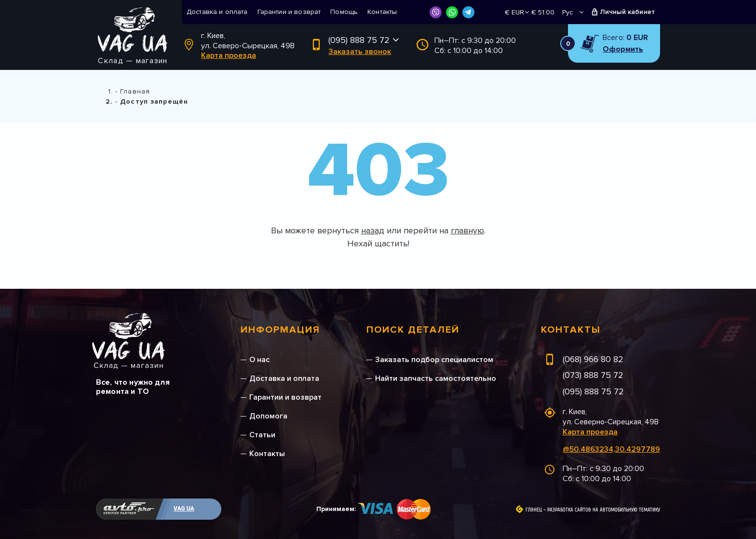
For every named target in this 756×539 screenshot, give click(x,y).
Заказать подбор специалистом (434, 360)
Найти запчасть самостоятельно (436, 378)
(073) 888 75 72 (593, 375)
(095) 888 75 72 (359, 40)
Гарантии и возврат (289, 12)
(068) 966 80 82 (593, 359)
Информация (280, 330)
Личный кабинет (628, 12)
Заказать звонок (360, 52)
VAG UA (184, 509)
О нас (259, 360)
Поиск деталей (413, 330)
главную (467, 230)
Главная (135, 91)
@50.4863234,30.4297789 (611, 449)
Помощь (344, 12)
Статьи (262, 435)
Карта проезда (229, 55)
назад (373, 230)
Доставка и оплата (217, 12)
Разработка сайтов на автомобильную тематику (604, 510)
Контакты (382, 12)
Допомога (268, 416)
